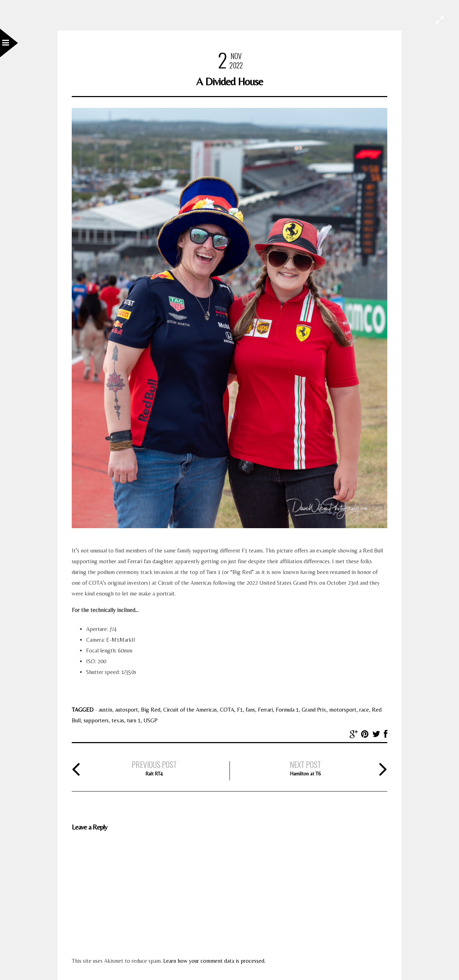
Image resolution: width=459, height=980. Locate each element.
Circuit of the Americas (190, 710)
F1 (240, 710)
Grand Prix (314, 710)
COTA (227, 710)
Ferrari (265, 710)
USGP (150, 720)
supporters (96, 720)
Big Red (151, 710)
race (364, 710)
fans (250, 710)
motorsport (343, 710)
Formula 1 (287, 710)
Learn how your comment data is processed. (214, 961)
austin (105, 710)
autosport (127, 710)
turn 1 (134, 720)
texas (118, 720)
